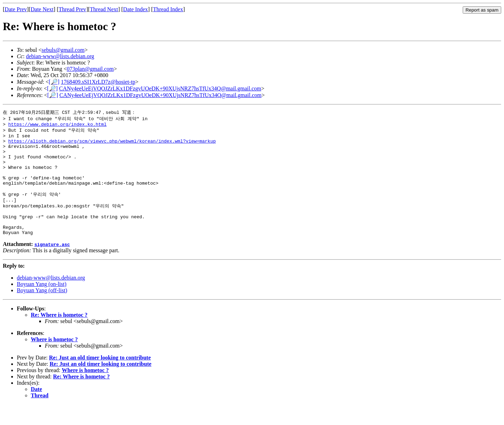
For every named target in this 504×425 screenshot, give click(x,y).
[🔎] (54, 82)
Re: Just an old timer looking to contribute (100, 378)
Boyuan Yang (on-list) (42, 305)
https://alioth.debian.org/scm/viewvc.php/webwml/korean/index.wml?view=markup (112, 145)
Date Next (42, 9)
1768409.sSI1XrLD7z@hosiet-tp (98, 82)
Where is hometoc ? (54, 360)
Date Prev (16, 9)
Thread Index (168, 9)
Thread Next (104, 9)
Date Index (136, 9)
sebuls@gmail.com (63, 50)
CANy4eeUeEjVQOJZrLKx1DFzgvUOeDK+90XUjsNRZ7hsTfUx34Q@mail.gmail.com (160, 88)
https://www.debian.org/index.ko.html (58, 126)
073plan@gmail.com (90, 69)
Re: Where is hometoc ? (59, 335)
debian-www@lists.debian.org (60, 56)
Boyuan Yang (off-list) (42, 311)
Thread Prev (72, 9)
